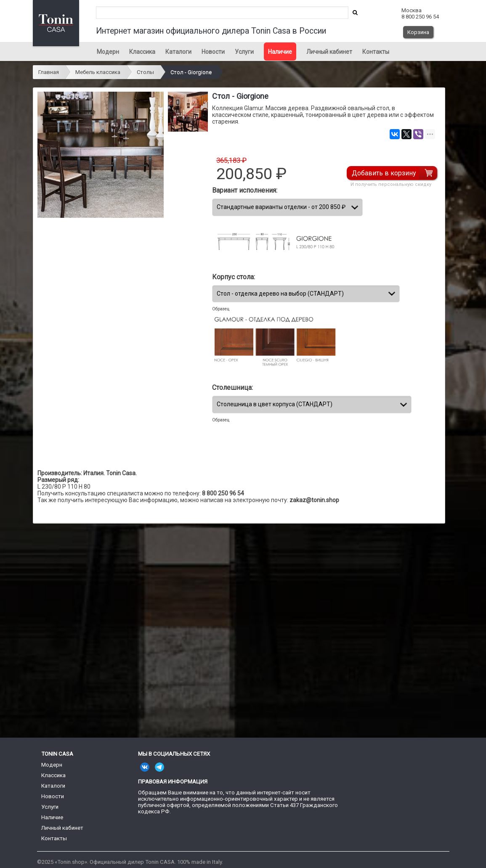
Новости (213, 52)
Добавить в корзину (384, 173)
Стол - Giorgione (191, 72)
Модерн (108, 52)
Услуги (244, 52)
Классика (142, 52)
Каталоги (178, 52)
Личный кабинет (329, 52)
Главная (49, 72)
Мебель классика (98, 72)
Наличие (280, 52)
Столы (145, 72)
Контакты (376, 52)
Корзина (418, 32)
